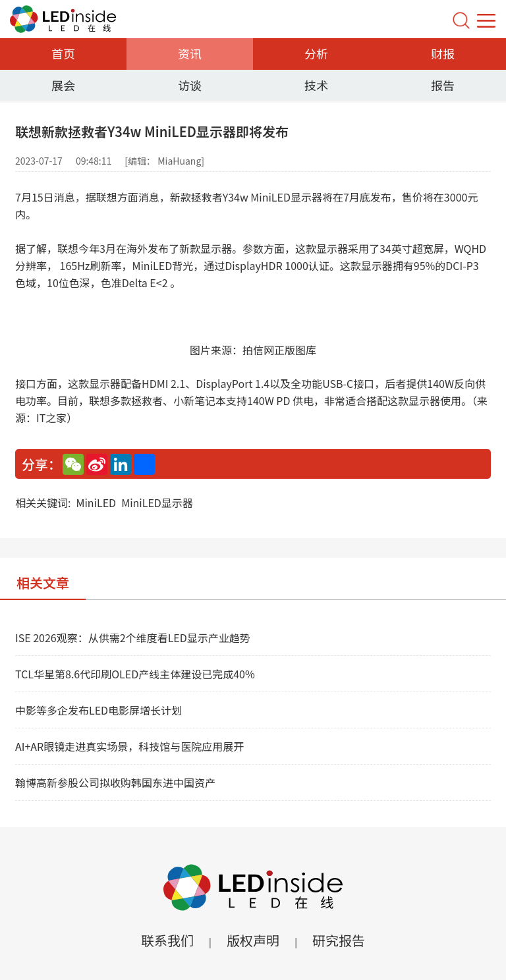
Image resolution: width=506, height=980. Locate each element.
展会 (63, 85)
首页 (63, 53)
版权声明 (253, 940)
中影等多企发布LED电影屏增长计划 (98, 710)
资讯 (190, 53)
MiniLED (96, 503)
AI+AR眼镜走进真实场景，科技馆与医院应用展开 (129, 746)
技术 (316, 85)
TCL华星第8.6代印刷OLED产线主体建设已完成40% (135, 674)
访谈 (190, 85)
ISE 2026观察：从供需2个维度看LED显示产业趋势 (133, 638)
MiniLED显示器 (157, 503)
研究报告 (339, 940)
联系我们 (167, 940)
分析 (316, 53)
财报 (443, 53)
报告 (443, 85)
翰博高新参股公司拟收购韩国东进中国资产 (115, 782)
